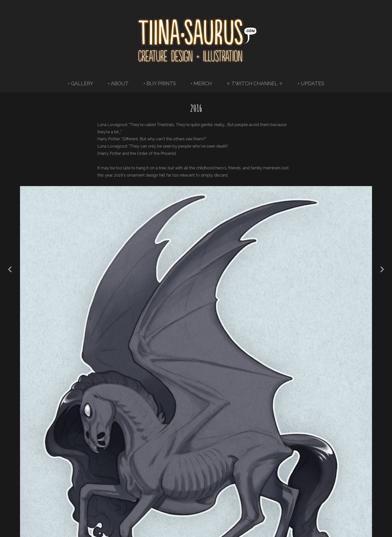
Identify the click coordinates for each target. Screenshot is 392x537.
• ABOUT (118, 84)
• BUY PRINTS (160, 84)
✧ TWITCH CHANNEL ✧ (255, 84)
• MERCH (201, 84)
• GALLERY (80, 84)
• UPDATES (311, 84)
